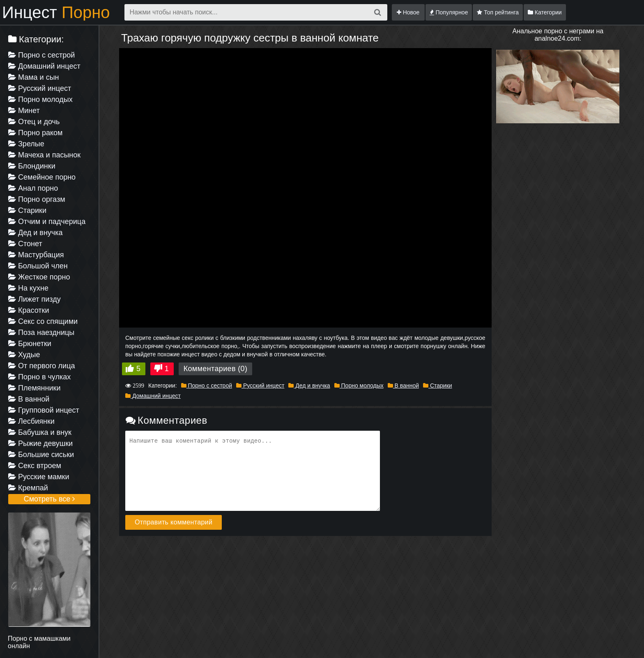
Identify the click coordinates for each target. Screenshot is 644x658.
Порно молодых (40, 99)
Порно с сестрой (41, 55)
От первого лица (41, 366)
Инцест (56, 12)
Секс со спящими (43, 321)
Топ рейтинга (498, 12)
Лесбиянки (31, 421)
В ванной (29, 399)
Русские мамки (39, 477)
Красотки (29, 310)
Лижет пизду (34, 299)
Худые (24, 355)
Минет (24, 111)
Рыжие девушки (40, 443)
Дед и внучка (36, 233)
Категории (545, 12)
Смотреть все (49, 499)
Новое (408, 12)
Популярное (449, 12)
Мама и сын (34, 77)
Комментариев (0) (216, 369)
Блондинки (32, 166)
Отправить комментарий (174, 522)
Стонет (25, 244)
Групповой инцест (44, 410)
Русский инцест (40, 88)
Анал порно (33, 188)
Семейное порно (42, 177)
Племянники (34, 388)
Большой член (38, 266)
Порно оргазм (37, 199)
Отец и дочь (34, 122)
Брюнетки (30, 344)
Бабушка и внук (40, 432)
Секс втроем (35, 466)
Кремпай (28, 488)
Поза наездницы (41, 332)
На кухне (28, 288)
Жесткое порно (39, 277)
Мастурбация (36, 255)
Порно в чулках (39, 377)
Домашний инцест (44, 66)
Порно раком (35, 133)
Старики (27, 210)
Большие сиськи (41, 455)
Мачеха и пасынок (44, 155)
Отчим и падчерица (47, 222)
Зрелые (26, 144)
